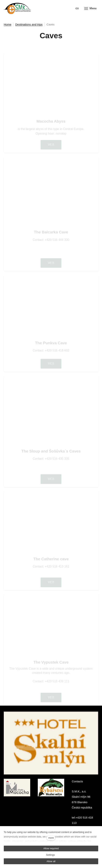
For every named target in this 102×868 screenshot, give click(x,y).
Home (8, 25)
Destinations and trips (29, 25)
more (51, 838)
